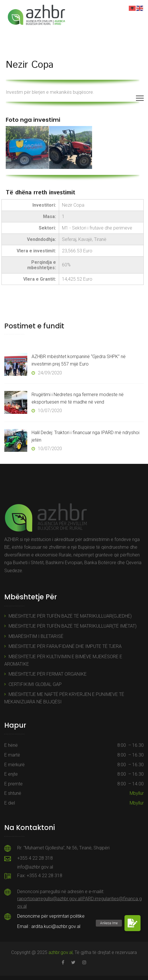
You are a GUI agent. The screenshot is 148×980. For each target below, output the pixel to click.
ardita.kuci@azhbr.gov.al (56, 926)
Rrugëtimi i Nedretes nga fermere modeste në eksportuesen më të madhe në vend (78, 398)
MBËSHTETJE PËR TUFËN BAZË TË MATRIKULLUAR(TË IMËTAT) (73, 626)
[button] (133, 923)
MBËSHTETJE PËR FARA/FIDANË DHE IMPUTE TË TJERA (65, 646)
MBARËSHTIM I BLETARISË (36, 636)
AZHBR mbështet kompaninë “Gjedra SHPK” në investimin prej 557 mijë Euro (79, 360)
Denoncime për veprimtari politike (51, 916)
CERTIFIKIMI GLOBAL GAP (35, 684)
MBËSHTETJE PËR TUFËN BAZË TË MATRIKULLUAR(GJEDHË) (70, 616)
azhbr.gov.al (61, 952)
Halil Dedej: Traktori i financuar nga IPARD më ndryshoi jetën (85, 436)
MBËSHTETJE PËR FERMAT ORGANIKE (48, 674)
